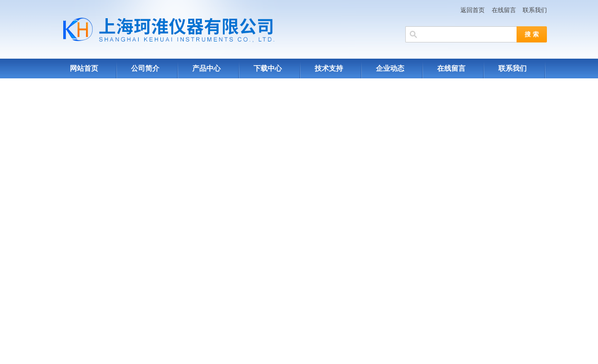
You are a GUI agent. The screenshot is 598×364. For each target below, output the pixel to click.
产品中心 (206, 69)
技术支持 (329, 69)
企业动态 (390, 69)
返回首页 (473, 10)
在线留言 (504, 10)
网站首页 (84, 69)
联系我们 (535, 10)
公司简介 (145, 69)
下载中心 (268, 69)
